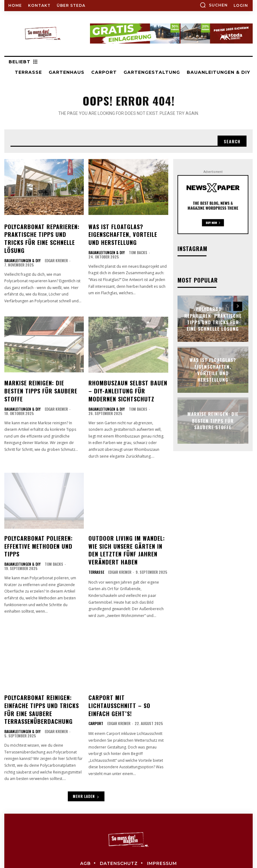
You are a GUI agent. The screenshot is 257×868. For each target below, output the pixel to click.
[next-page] (238, 306)
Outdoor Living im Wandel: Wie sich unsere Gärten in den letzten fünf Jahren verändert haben (127, 534)
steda (141, 851)
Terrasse (96, 554)
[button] (214, 5)
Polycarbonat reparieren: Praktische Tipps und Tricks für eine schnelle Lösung (42, 233)
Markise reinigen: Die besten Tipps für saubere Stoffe (42, 375)
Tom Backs (138, 249)
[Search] (232, 141)
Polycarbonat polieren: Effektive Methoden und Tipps (43, 527)
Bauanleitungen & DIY (22, 249)
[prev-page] (227, 306)
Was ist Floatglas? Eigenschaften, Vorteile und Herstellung (125, 233)
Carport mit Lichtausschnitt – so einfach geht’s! (127, 682)
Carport (96, 695)
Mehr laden (86, 774)
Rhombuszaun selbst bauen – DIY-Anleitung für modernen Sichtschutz (126, 378)
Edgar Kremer (56, 249)
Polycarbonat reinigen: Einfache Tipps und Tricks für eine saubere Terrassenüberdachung (43, 689)
